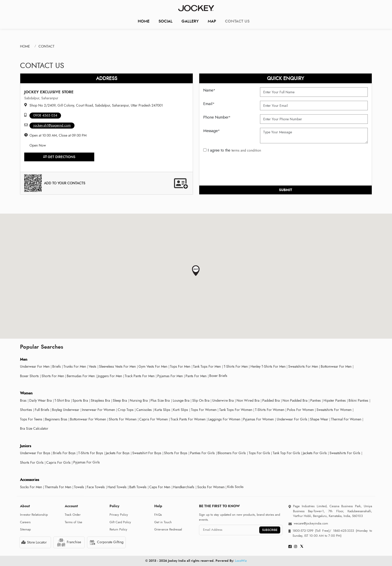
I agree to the (232, 150)
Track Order (73, 515)
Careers (25, 522)
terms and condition (246, 150)
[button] (196, 271)
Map (212, 21)
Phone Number (217, 117)
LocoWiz (241, 561)
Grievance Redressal (168, 529)
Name (209, 90)
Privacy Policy (119, 515)
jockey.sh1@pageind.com (52, 125)
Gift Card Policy (120, 522)
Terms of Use (73, 522)
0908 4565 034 (45, 115)
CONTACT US (237, 21)
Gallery (190, 21)
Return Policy (118, 529)
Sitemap (25, 529)
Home (144, 21)
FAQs (158, 515)
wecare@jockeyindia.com (311, 523)
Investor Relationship (34, 515)
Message (211, 131)
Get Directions (59, 157)
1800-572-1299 (303, 531)
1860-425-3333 (343, 531)
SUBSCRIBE (270, 530)
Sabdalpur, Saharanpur (41, 98)
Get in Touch (163, 522)
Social (165, 21)
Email (209, 104)
